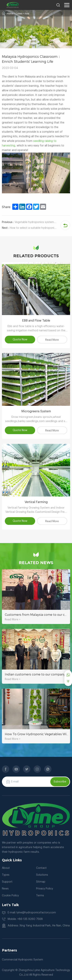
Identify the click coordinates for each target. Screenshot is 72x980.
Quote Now (20, 340)
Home (10, 14)
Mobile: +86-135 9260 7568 (25, 919)
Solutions (42, 875)
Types (6, 875)
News (5, 889)
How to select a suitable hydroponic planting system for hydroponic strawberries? (29, 228)
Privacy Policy (45, 889)
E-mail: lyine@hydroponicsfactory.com (32, 913)
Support (7, 882)
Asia (27, 14)
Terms (40, 896)
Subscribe (60, 782)
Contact (41, 868)
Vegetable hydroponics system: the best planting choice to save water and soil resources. (29, 222)
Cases (19, 14)
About (6, 868)
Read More (52, 340)
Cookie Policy (10, 896)
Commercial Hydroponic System (22, 960)
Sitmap (41, 882)
